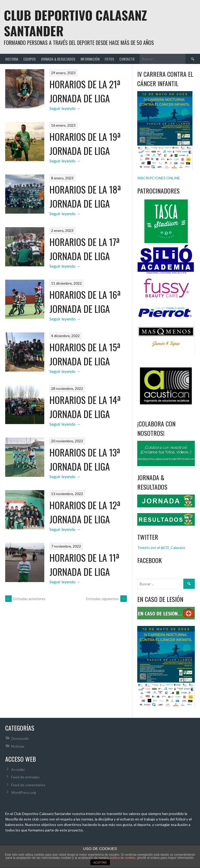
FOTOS (109, 59)
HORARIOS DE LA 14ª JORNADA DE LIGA (85, 407)
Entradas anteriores (25, 599)
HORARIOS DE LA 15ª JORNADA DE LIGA (85, 354)
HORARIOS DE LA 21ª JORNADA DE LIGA (85, 91)
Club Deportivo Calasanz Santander (75, 23)
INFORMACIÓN (90, 59)
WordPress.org (24, 792)
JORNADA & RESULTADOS (58, 59)
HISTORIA (12, 59)
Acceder (18, 769)
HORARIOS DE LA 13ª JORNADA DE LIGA (85, 459)
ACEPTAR (100, 863)
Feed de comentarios (28, 785)
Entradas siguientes (107, 599)
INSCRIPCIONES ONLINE (159, 178)
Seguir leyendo (65, 108)
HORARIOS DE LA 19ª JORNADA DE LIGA (85, 143)
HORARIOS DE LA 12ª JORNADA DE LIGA (85, 512)
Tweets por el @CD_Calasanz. (161, 547)
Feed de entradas (25, 777)
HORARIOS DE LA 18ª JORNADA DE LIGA (85, 196)
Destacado (20, 738)
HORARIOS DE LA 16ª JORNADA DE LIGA (85, 301)
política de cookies (123, 858)
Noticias (18, 746)
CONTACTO (127, 59)
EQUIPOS (30, 59)
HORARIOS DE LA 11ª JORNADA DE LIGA (84, 564)
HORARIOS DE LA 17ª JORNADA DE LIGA (85, 249)
